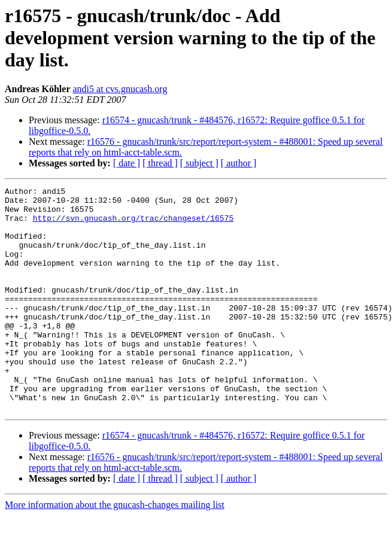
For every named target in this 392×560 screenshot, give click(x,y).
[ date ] (127, 163)
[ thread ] (160, 163)
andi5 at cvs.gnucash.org (120, 89)
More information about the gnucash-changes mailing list (115, 550)
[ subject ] (199, 163)
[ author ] (239, 163)
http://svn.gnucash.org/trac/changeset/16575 (133, 225)
